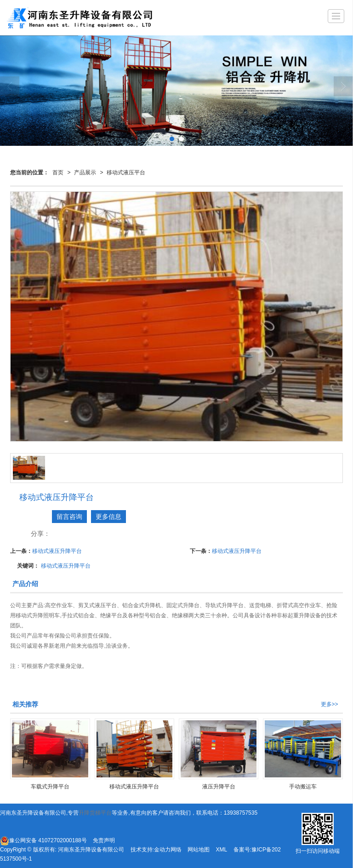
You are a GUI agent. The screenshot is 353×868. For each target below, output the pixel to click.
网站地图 (199, 850)
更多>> (330, 704)
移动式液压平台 (126, 172)
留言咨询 (69, 517)
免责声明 (104, 840)
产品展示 (85, 172)
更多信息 (108, 517)
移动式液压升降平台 (57, 551)
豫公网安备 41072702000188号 (43, 841)
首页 (58, 172)
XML (222, 850)
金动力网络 (168, 850)
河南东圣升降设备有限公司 (91, 850)
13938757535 (241, 813)
